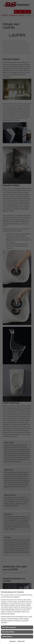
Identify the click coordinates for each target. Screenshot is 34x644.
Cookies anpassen (7, 637)
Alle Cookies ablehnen (8, 632)
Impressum (13, 641)
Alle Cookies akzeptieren (9, 627)
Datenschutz (21, 641)
